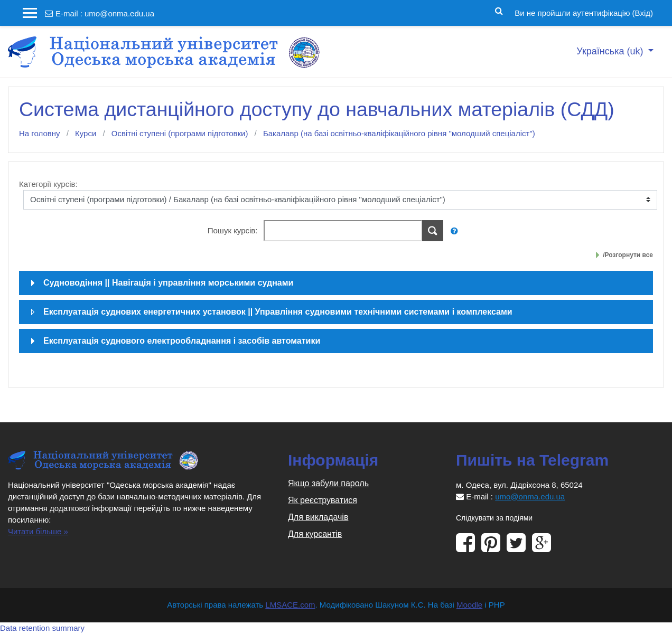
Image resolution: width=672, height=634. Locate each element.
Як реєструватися (323, 500)
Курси (86, 133)
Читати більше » (38, 531)
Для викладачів (318, 517)
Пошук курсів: (234, 230)
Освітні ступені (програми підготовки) (180, 133)
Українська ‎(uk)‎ (611, 51)
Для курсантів (315, 534)
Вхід (643, 13)
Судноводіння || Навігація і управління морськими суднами (168, 283)
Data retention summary (42, 628)
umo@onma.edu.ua (119, 13)
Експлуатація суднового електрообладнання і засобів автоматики (182, 341)
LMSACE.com (290, 605)
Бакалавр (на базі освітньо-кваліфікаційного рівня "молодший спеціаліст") (399, 133)
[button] (499, 10)
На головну (40, 133)
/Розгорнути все (628, 255)
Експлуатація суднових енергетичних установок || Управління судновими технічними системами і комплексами (278, 312)
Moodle (469, 605)
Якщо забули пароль (328, 483)
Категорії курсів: (48, 184)
